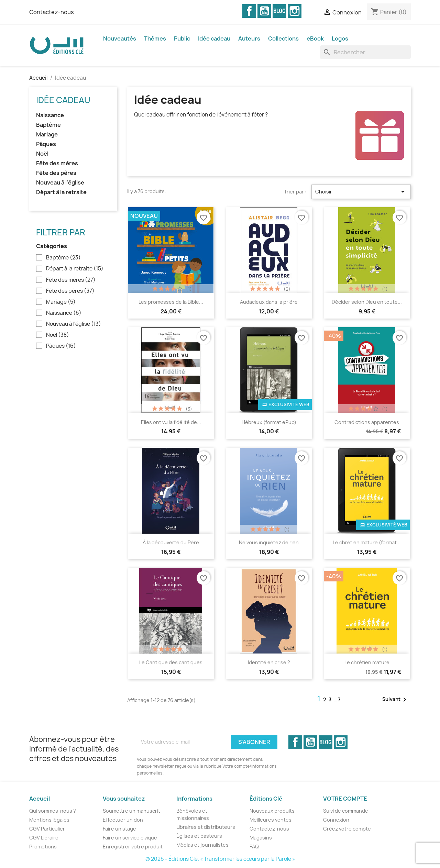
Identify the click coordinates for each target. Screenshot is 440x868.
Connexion (336, 820)
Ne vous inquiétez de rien (269, 542)
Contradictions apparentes (367, 422)
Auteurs (249, 38)
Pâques (46, 144)
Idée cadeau (214, 38)
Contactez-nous (52, 12)
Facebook (249, 11)
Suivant (395, 700)
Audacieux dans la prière (269, 302)
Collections (283, 38)
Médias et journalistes (202, 845)
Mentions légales (49, 820)
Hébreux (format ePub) (269, 422)
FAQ (254, 847)
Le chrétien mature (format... (367, 542)
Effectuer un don (123, 820)
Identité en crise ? (269, 662)
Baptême (48, 125)
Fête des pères (56, 173)
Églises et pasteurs (199, 836)
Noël (42, 154)
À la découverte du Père (171, 542)
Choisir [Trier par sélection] (361, 192)
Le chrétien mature (367, 662)
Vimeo (279, 11)
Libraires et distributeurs (206, 827)
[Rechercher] (365, 52)
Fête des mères (57, 163)
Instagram (295, 11)
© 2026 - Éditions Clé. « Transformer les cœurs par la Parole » (220, 859)
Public (182, 38)
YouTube (264, 11)
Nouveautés (120, 38)
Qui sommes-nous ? (53, 811)
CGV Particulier (47, 829)
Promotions (43, 847)
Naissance (50, 115)
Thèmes (155, 38)
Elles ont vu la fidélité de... (171, 422)
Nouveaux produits (272, 811)
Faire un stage (119, 829)
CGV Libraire (44, 838)
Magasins (261, 838)
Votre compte (345, 799)
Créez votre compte (347, 829)
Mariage (47, 135)
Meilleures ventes (271, 820)
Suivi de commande (346, 811)
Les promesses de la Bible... (171, 302)
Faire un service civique (130, 838)
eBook (315, 38)
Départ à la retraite (61, 192)
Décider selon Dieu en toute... (367, 302)
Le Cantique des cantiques (171, 662)
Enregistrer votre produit (133, 847)
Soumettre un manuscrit (131, 811)
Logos (340, 38)
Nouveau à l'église (60, 183)
